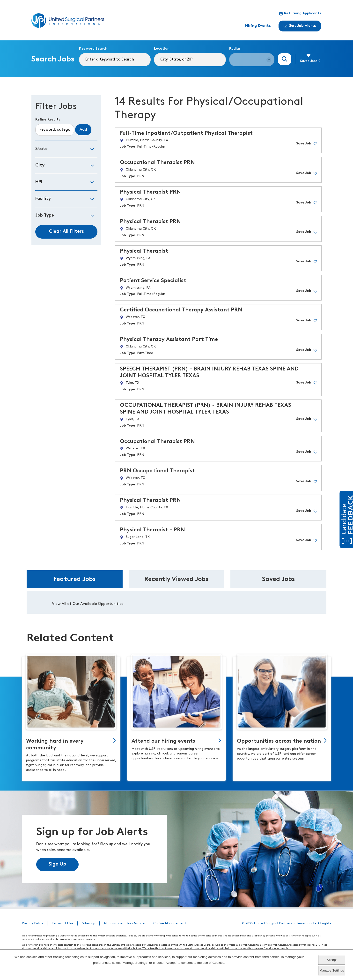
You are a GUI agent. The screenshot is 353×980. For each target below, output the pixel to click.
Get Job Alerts (300, 26)
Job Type (45, 215)
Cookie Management (170, 923)
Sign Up (57, 864)
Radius (235, 49)
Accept (332, 960)
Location (162, 49)
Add (83, 130)
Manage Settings (332, 970)
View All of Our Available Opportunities (88, 604)
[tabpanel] (176, 603)
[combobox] (190, 60)
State (41, 149)
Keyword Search (93, 49)
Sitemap (89, 923)
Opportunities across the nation (279, 741)
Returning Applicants (300, 14)
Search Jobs (285, 59)
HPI (39, 182)
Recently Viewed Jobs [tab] (176, 579)
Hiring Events (258, 26)
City (40, 165)
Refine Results (48, 120)
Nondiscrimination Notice (124, 923)
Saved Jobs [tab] (279, 579)
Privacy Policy (32, 923)
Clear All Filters (66, 232)
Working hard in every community (55, 745)
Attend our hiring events (163, 741)
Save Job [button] (304, 144)
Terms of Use (63, 923)
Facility (43, 199)
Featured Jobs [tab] (75, 579)
